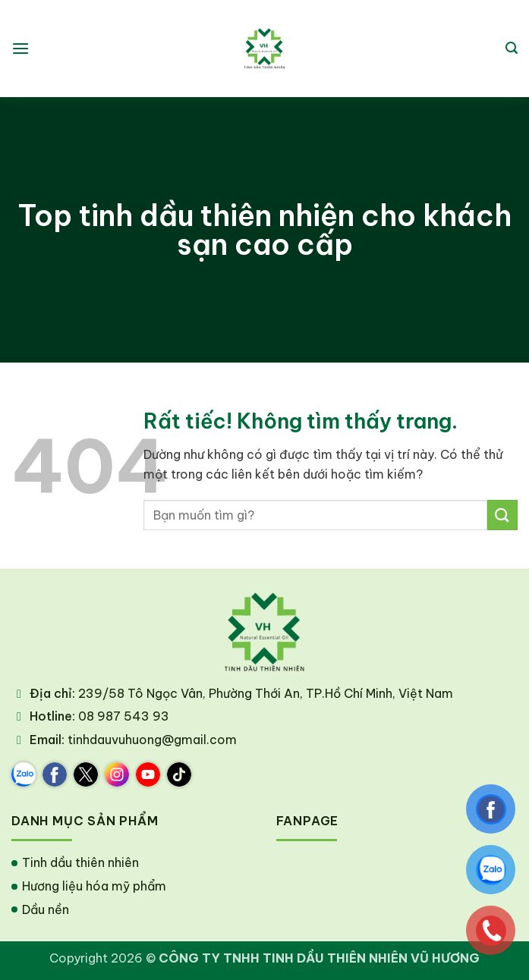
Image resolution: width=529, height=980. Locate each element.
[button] (20, 48)
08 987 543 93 (124, 716)
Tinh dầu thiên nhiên (80, 862)
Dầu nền (46, 909)
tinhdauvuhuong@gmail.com (152, 740)
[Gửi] (502, 515)
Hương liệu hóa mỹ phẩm (94, 886)
